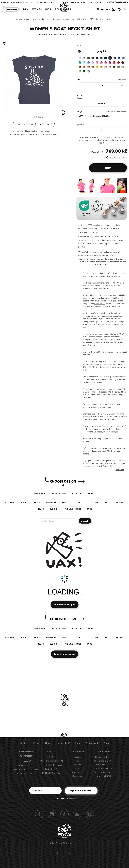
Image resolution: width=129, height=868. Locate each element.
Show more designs (64, 607)
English (69, 855)
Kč (45, 3)
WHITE (80, 58)
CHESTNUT (95, 73)
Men (26, 9)
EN (41, 3)
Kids (48, 9)
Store (78, 745)
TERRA (100, 68)
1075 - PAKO (46, 124)
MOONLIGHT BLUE (120, 58)
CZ (37, 3)
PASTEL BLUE (95, 63)
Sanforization (99, 306)
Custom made (92, 745)
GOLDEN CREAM (120, 68)
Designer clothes (103, 759)
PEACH (110, 68)
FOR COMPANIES (119, 2)
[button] (124, 188)
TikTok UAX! (64, 816)
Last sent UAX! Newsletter (64, 800)
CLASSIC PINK (120, 63)
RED (85, 68)
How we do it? (63, 745)
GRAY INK (108, 19)
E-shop (37, 745)
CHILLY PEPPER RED (90, 68)
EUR (50, 3)
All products (41, 19)
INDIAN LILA (80, 68)
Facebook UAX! (39, 816)
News (48, 745)
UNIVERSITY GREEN (115, 73)
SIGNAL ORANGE (115, 68)
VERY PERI (100, 63)
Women (37, 9)
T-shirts (52, 19)
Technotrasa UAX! (90, 816)
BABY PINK (110, 63)
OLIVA (100, 73)
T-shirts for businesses (103, 770)
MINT (120, 73)
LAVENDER (105, 63)
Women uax (29, 19)
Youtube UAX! (77, 816)
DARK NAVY (110, 58)
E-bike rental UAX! (103, 778)
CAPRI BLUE (85, 63)
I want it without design (117, 113)
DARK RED (95, 68)
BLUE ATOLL (90, 63)
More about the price (116, 159)
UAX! (96, 3)
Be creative (77, 778)
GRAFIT (95, 58)
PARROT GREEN (110, 73)
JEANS (105, 58)
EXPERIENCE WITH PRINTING (78, 3)
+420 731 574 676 (10, 3)
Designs (13, 9)
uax (20, 19)
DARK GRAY (90, 58)
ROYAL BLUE (80, 63)
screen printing (118, 363)
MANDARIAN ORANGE (105, 68)
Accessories (63, 9)
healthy (99, 344)
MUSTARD (80, 73)
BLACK (100, 58)
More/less (120, 472)
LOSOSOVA (115, 63)
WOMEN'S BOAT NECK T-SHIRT (69, 19)
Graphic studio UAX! (103, 774)
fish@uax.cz (30, 767)
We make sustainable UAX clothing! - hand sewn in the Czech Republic (17, 19)
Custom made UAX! (50, 134)
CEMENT (85, 58)
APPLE (105, 73)
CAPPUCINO (90, 73)
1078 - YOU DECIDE (24, 124)
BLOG (103, 3)
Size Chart (122, 82)
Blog (106, 745)
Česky (60, 855)
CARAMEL (85, 73)
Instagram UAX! (52, 816)
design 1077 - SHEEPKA (92, 19)
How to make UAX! (103, 763)
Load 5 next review (65, 656)
